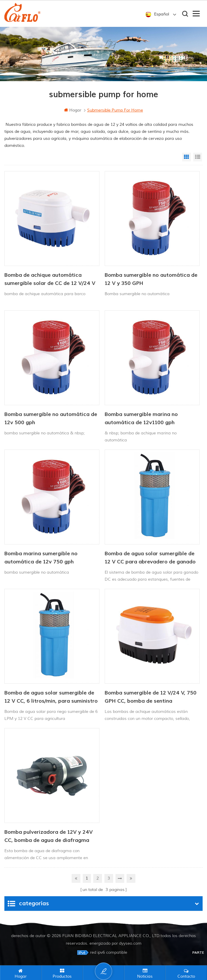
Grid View (187, 157)
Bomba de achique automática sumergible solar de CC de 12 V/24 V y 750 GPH (50, 280)
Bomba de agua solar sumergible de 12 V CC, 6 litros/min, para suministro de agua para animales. (51, 697)
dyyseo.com (130, 942)
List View (198, 157)
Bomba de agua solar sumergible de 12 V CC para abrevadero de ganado (150, 558)
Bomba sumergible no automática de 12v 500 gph (51, 418)
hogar (73, 110)
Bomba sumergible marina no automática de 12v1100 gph (141, 418)
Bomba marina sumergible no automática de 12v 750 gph (41, 558)
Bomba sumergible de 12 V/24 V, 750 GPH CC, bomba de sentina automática (151, 697)
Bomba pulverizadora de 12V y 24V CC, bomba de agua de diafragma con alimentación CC (49, 837)
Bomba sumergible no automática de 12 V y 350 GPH (151, 279)
